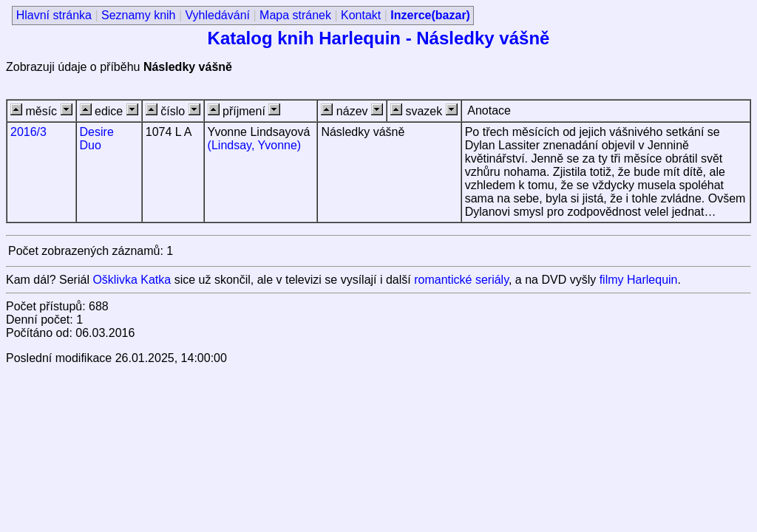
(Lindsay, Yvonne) (255, 145)
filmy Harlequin (639, 280)
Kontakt (361, 15)
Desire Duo (97, 139)
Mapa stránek (295, 15)
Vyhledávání (218, 15)
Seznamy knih (139, 15)
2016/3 (28, 132)
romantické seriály (461, 280)
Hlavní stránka (54, 15)
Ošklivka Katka (132, 280)
